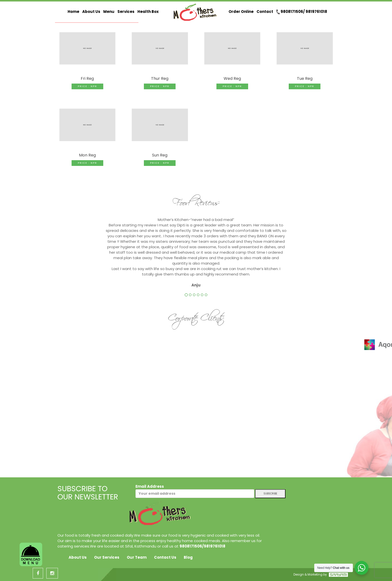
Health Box (148, 12)
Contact (265, 12)
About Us (91, 12)
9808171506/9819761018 (202, 546)
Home (73, 12)
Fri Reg (87, 78)
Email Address (195, 491)
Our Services (107, 557)
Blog (188, 557)
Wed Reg (232, 78)
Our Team (137, 557)
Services (126, 12)
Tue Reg (305, 78)
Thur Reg (160, 78)
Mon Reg (87, 155)
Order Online (241, 12)
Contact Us (165, 557)
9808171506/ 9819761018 (302, 12)
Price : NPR (87, 86)
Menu (109, 12)
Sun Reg (160, 155)
